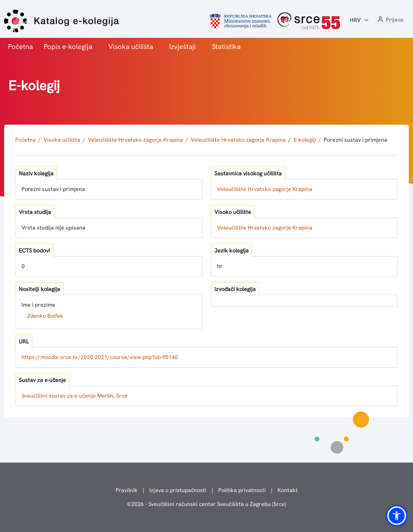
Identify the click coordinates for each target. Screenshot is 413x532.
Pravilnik (127, 490)
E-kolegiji (305, 140)
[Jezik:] (360, 20)
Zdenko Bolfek (45, 316)
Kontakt (288, 490)
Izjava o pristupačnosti (178, 490)
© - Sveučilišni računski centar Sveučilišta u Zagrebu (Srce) (206, 504)
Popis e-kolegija (68, 47)
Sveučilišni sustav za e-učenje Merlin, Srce (75, 396)
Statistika (226, 47)
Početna (20, 47)
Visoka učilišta (131, 47)
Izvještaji (183, 47)
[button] (390, 20)
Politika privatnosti (242, 490)
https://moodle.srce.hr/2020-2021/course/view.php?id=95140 (100, 357)
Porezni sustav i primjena (356, 140)
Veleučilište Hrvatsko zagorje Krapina (135, 140)
